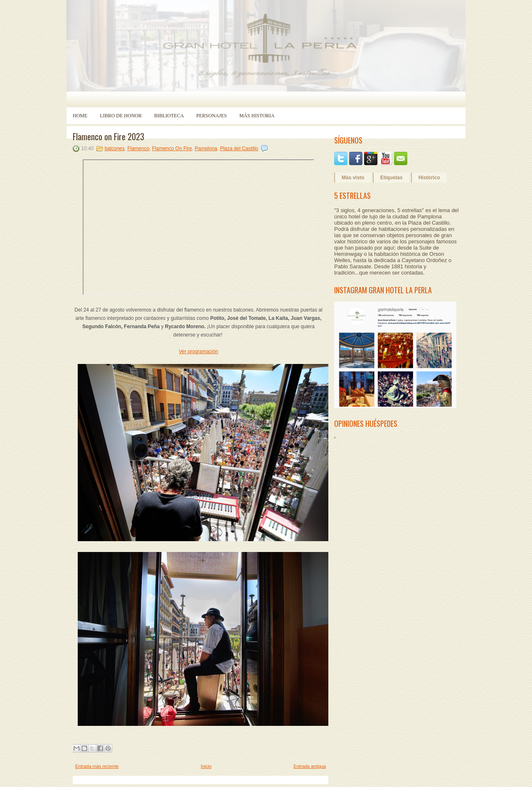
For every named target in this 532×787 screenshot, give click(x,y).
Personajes (211, 116)
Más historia (257, 116)
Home (80, 116)
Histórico (429, 178)
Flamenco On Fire (172, 148)
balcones (115, 148)
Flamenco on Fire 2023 (108, 136)
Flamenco (138, 148)
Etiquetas (392, 178)
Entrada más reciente (97, 766)
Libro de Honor (121, 116)
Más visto (353, 178)
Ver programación (198, 351)
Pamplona (206, 148)
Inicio (206, 766)
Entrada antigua (310, 766)
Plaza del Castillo (239, 148)
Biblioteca (169, 116)
